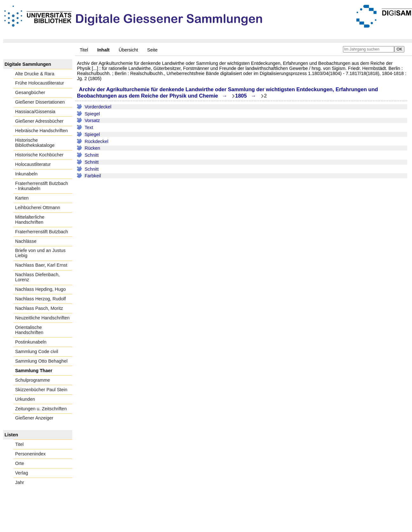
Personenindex (31, 454)
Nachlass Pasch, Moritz (39, 308)
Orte (20, 463)
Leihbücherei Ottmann (38, 208)
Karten (22, 198)
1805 (241, 96)
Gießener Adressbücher (39, 121)
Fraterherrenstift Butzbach (42, 232)
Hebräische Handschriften (42, 131)
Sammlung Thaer (34, 371)
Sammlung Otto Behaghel (42, 361)
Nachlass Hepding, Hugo (41, 289)
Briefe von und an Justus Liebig (40, 253)
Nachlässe (26, 241)
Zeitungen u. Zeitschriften (41, 409)
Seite (153, 50)
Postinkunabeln (31, 342)
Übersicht (128, 50)
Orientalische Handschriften (29, 330)
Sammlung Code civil (37, 351)
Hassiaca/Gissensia (35, 112)
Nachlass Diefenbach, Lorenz (38, 277)
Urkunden (25, 399)
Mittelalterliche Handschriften (30, 220)
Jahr (20, 482)
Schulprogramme (33, 380)
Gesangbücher (30, 92)
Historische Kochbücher (39, 155)
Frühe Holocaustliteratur (40, 83)
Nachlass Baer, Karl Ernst (41, 265)
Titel (84, 50)
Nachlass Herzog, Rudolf (41, 299)
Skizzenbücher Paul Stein (41, 390)
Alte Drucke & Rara (35, 74)
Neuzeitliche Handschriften (42, 318)
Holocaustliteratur (33, 164)
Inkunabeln (26, 174)
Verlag (22, 473)
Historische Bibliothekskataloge (35, 143)
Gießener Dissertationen (40, 102)
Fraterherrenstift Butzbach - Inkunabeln (42, 186)
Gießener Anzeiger (34, 418)
